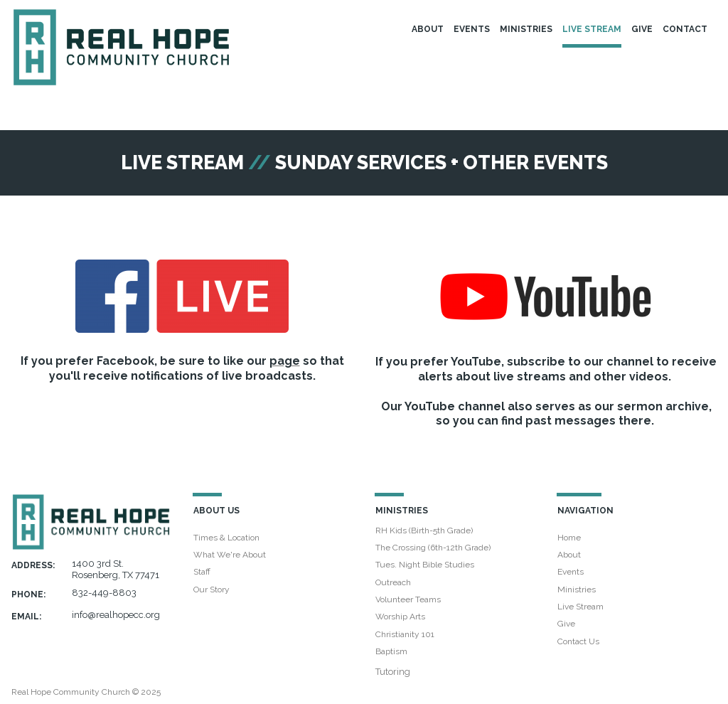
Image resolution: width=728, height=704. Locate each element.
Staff (202, 572)
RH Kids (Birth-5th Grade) (424, 530)
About (569, 555)
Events (571, 572)
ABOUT (428, 29)
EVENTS (472, 29)
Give (566, 624)
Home (569, 538)
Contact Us (578, 641)
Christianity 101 (405, 634)
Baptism (391, 651)
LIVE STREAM (592, 29)
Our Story (212, 590)
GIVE (642, 29)
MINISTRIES (526, 29)
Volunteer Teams (408, 599)
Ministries (577, 590)
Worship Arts (400, 617)
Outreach (393, 582)
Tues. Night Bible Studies (425, 565)
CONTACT (685, 29)
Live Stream (580, 607)
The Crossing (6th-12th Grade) (433, 548)
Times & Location (226, 538)
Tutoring (393, 672)
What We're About (230, 555)
